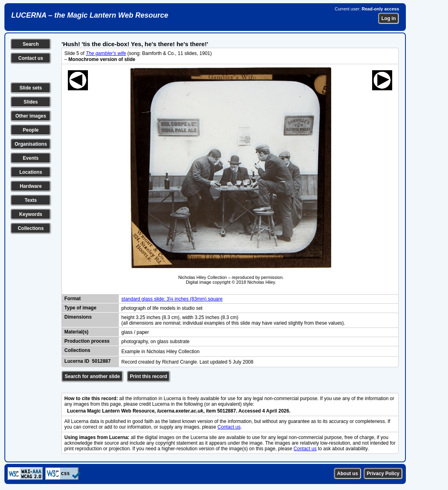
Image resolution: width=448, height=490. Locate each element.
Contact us (31, 58)
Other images (31, 116)
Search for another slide (92, 376)
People (31, 130)
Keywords (31, 214)
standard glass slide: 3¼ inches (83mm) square (172, 299)
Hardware (31, 186)
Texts (31, 200)
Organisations (31, 144)
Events (31, 158)
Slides (31, 102)
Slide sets (31, 88)
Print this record (149, 376)
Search (31, 44)
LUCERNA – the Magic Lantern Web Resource (90, 15)
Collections (31, 228)
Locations (31, 172)
